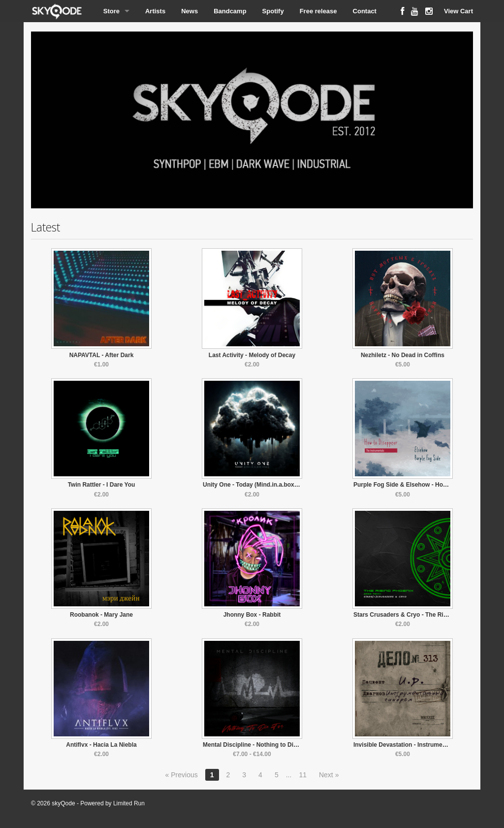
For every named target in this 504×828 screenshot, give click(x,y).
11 (303, 775)
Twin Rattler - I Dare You (102, 485)
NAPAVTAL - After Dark (102, 355)
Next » (329, 775)
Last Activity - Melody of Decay (252, 355)
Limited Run (129, 803)
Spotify (273, 11)
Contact (365, 11)
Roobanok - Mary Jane (101, 615)
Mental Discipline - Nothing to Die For (255, 745)
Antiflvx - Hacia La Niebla (101, 745)
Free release (318, 11)
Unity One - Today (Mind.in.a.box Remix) (259, 485)
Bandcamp (230, 11)
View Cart (458, 11)
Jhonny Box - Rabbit (252, 615)
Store (111, 11)
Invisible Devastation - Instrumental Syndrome (418, 745)
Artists (155, 11)
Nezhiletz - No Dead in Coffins (403, 355)
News (189, 11)
